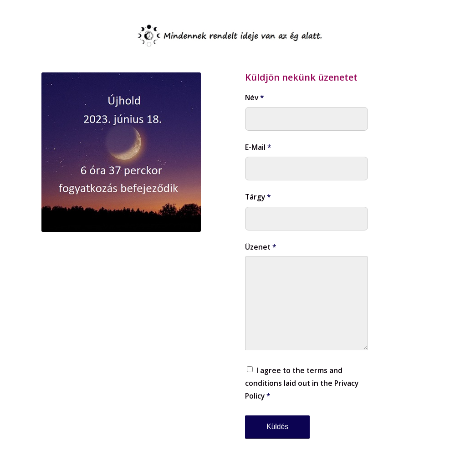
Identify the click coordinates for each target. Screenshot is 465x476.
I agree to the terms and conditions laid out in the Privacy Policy (302, 383)
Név (255, 97)
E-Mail (258, 147)
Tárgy (258, 197)
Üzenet (261, 247)
